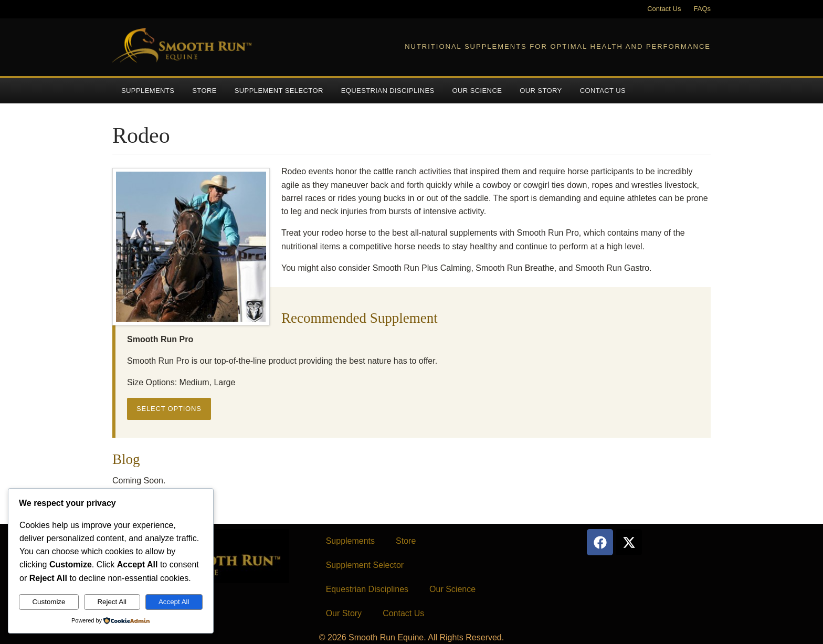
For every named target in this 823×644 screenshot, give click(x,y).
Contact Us (664, 9)
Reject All (112, 602)
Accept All (174, 602)
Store (204, 91)
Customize (49, 602)
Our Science (477, 91)
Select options (169, 409)
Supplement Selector (279, 91)
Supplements (148, 91)
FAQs (702, 9)
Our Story (541, 91)
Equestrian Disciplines (388, 91)
